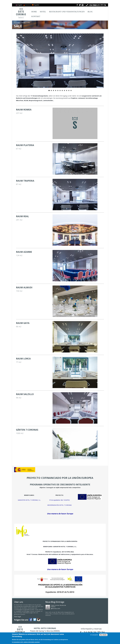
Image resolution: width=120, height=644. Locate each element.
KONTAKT (36, 16)
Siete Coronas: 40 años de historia (59, 606)
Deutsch (27, 5)
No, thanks (103, 635)
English (19, 5)
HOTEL (43, 12)
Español (35, 5)
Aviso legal (17, 617)
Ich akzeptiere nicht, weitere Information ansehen (26, 643)
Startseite (17, 23)
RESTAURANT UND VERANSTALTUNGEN (67, 12)
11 (71, 90)
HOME (34, 12)
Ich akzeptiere (94, 635)
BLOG (90, 12)
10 (69, 90)
